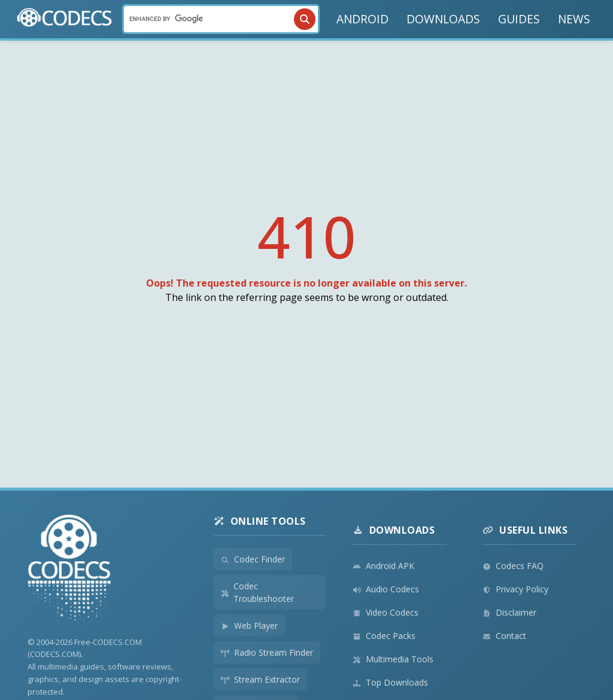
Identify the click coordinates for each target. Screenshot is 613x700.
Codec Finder (253, 559)
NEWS (574, 19)
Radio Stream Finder (267, 652)
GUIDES (519, 19)
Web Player (249, 626)
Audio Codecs (386, 589)
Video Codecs (386, 612)
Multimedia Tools (393, 659)
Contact (504, 636)
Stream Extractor (260, 679)
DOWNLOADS (443, 19)
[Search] (221, 19)
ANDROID (362, 19)
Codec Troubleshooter (258, 592)
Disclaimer (509, 612)
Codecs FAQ (513, 566)
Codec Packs (384, 636)
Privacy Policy (515, 589)
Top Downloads (390, 682)
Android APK (383, 566)
